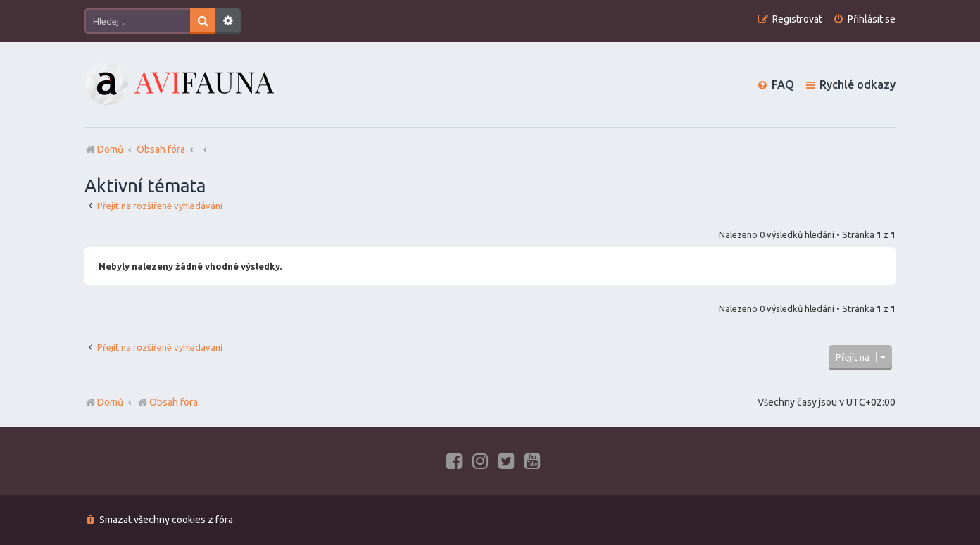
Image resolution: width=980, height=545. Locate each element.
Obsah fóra (167, 402)
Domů (110, 402)
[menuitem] (864, 19)
